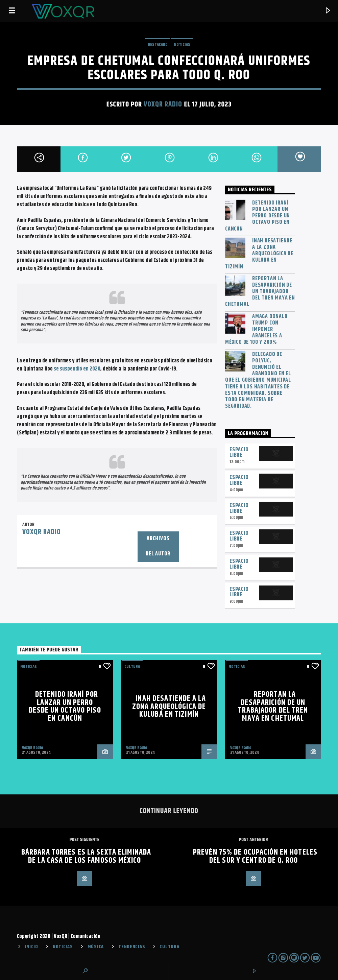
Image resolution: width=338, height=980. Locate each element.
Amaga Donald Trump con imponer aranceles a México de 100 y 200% (256, 330)
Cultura (132, 667)
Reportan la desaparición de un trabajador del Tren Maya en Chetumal (260, 292)
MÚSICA (96, 947)
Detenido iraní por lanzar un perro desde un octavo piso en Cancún (258, 216)
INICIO (31, 947)
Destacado (158, 45)
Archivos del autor (158, 546)
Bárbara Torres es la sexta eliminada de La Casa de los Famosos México (86, 856)
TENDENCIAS (132, 947)
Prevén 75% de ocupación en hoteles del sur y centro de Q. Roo (255, 856)
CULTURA (169, 947)
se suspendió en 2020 (77, 369)
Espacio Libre (239, 453)
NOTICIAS (182, 45)
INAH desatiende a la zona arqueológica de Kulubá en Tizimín (259, 254)
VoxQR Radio (163, 104)
